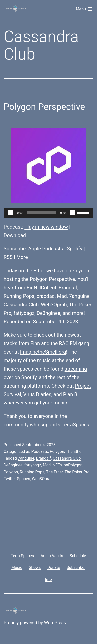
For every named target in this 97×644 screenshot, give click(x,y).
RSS (8, 257)
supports (50, 425)
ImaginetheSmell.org (43, 352)
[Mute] (73, 213)
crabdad (46, 296)
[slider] (42, 213)
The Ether (74, 451)
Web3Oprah (54, 305)
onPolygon (77, 271)
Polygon (57, 451)
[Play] (10, 213)
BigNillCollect (42, 288)
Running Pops (19, 296)
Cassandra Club (21, 305)
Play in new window (46, 227)
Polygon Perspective (44, 107)
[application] (48, 213)
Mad (62, 296)
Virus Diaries (37, 394)
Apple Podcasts (46, 249)
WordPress (55, 622)
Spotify (75, 249)
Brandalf (68, 288)
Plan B (70, 394)
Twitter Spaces (17, 479)
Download (15, 235)
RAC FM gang (74, 343)
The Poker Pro (77, 472)
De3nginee (48, 313)
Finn (35, 343)
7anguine (79, 296)
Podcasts (40, 451)
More (22, 257)
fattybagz (24, 313)
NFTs (57, 465)
